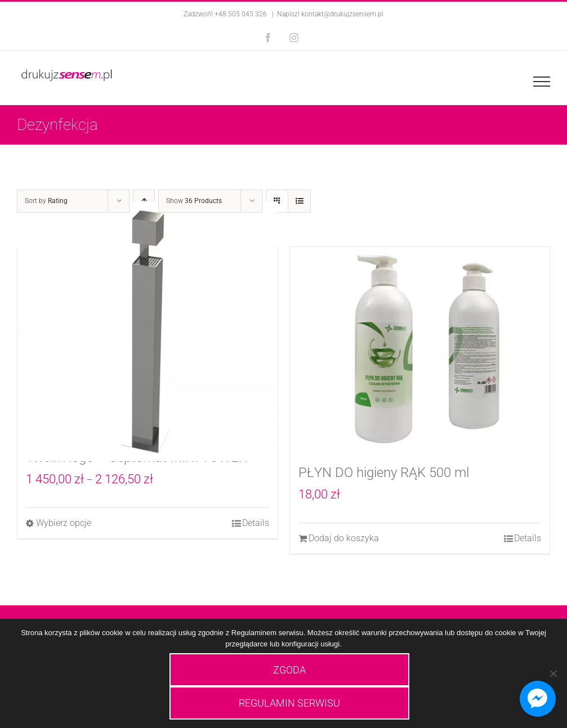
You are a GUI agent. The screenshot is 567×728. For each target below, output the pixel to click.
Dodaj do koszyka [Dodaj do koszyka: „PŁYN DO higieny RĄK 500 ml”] (344, 538)
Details (256, 523)
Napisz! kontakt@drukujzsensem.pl (330, 14)
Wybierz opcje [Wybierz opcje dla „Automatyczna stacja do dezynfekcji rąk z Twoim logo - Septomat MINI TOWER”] (64, 523)
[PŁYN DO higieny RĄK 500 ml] (420, 349)
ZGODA (289, 670)
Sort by (46, 201)
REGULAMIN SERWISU (289, 703)
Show (194, 201)
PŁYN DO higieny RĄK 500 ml (384, 473)
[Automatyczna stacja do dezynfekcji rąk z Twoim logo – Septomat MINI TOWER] (148, 331)
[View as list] (299, 201)
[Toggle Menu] (542, 82)
